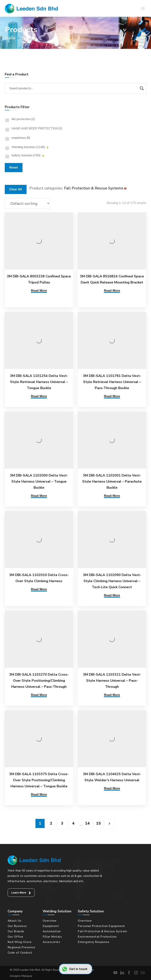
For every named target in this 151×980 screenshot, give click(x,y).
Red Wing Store (20, 942)
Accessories (51, 942)
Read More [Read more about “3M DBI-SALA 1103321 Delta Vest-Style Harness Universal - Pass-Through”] (110, 695)
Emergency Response (94, 942)
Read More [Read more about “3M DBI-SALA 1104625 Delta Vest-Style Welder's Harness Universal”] (110, 788)
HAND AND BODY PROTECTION (37, 128)
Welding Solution (28, 147)
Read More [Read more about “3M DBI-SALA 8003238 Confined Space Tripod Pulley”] (39, 291)
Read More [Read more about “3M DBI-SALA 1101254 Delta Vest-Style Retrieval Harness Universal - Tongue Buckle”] (39, 396)
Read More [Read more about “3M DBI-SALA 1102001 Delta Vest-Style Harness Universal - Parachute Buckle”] (110, 496)
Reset (14, 167)
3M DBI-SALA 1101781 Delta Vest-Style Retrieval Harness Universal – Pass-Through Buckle (110, 382)
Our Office (15, 937)
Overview (50, 921)
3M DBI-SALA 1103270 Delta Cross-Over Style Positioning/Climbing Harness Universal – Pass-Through (39, 681)
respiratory (21, 138)
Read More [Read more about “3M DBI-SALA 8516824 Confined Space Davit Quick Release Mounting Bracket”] (110, 291)
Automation (52, 931)
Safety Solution (26, 155)
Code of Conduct (20, 953)
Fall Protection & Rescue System (102, 931)
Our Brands (16, 931)
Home (10, 38)
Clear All (16, 189)
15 (98, 823)
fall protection (23, 119)
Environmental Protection (97, 937)
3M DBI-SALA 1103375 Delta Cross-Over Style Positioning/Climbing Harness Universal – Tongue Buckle (39, 780)
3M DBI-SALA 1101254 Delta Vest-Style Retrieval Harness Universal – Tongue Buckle (39, 382)
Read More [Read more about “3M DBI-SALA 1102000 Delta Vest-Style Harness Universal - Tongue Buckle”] (39, 496)
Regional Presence (21, 947)
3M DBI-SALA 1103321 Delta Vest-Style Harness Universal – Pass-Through (110, 681)
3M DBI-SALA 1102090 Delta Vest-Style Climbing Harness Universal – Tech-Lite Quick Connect (110, 581)
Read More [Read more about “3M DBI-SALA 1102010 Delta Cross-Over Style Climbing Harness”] (39, 589)
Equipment (51, 926)
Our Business (17, 926)
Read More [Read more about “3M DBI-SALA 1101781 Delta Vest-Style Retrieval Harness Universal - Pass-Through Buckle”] (110, 396)
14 (87, 823)
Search (142, 88)
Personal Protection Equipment (101, 926)
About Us (15, 921)
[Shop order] (27, 203)
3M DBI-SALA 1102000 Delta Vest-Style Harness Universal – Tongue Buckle (39, 481)
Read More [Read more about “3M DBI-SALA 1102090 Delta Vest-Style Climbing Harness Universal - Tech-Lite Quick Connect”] (110, 595)
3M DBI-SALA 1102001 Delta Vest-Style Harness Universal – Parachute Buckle (110, 481)
